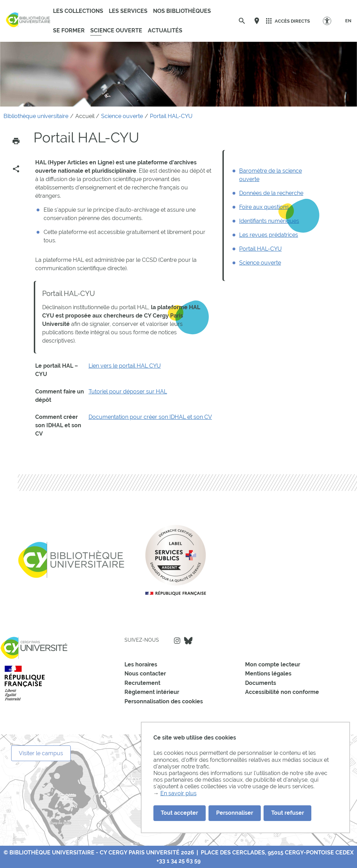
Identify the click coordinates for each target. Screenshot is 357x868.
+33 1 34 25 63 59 (178, 861)
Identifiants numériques (269, 221)
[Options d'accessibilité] (330, 21)
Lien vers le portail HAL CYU (125, 366)
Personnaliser (235, 813)
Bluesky (188, 641)
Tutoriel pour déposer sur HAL (128, 392)
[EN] (348, 21)
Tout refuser (288, 813)
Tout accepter (179, 813)
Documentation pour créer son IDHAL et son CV (150, 417)
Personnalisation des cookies (164, 701)
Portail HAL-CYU (260, 249)
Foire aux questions (264, 207)
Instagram (177, 641)
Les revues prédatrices (269, 235)
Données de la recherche (271, 193)
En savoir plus (178, 793)
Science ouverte (260, 263)
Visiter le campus (41, 753)
